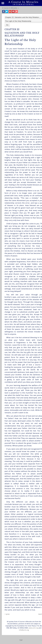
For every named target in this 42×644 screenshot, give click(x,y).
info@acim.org (24, 630)
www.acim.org (33, 628)
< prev (7, 614)
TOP (21, 640)
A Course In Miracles (10, 8)
